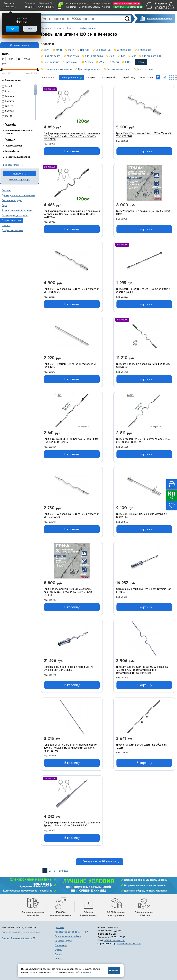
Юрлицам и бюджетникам (127, 4)
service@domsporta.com (129, 944)
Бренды (59, 954)
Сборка (59, 959)
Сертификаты (86, 7)
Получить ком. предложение (128, 7)
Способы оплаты (63, 941)
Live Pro (9, 106)
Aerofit (9, 86)
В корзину (72, 151)
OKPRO (8, 116)
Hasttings (10, 101)
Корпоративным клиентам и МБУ (71, 932)
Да (12, 29)
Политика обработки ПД (23, 938)
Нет (30, 29)
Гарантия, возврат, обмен (68, 936)
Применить (19, 174)
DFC (7, 91)
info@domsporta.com (115, 940)
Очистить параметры (20, 180)
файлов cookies (83, 972)
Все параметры (11, 165)
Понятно (114, 971)
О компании (72, 4)
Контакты (71, 7)
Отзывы (59, 950)
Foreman (9, 96)
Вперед (63, 871)
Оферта (5, 938)
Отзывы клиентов (101, 7)
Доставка (84, 4)
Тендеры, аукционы (102, 4)
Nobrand (9, 111)
